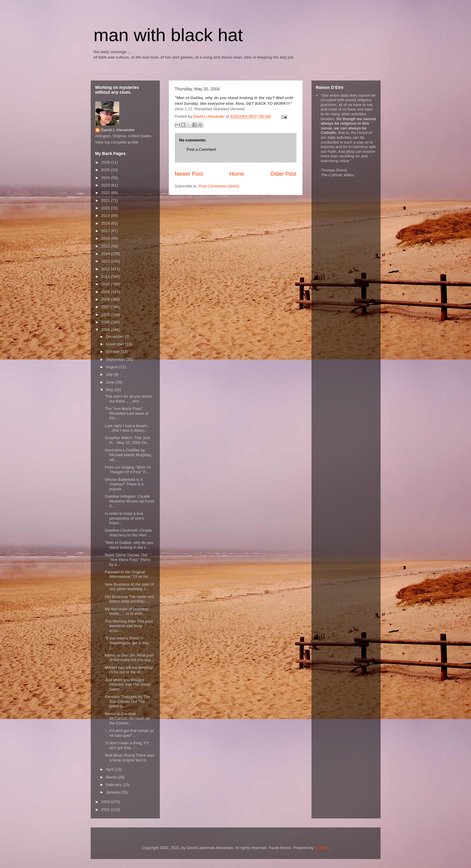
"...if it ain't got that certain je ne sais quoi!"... (129, 733)
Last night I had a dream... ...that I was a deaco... (128, 428)
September (116, 359)
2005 (106, 322)
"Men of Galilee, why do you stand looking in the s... (129, 545)
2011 (106, 276)
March (112, 777)
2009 (106, 292)
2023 (106, 185)
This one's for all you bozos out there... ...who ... (128, 399)
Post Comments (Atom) (219, 186)
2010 (106, 284)
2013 (106, 261)
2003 (106, 802)
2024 (106, 178)
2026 (106, 162)
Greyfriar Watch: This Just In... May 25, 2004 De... (127, 440)
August (112, 367)
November (115, 344)
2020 (106, 208)
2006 (106, 315)
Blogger (321, 848)
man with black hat (168, 35)
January (113, 792)
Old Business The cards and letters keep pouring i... (129, 599)
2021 (106, 200)
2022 (106, 193)
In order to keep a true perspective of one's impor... (124, 518)
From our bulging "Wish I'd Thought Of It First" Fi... (128, 470)
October (113, 352)
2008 (106, 299)
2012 (106, 269)
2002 (106, 810)
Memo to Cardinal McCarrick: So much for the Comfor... (128, 718)
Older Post (284, 174)
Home (237, 174)
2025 (106, 170)
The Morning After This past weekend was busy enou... (129, 626)
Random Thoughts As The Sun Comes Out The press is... (128, 701)
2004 (106, 330)
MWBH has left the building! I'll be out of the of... (129, 670)
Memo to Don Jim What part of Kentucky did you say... (129, 658)
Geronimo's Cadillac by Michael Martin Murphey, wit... (128, 455)
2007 (106, 307)
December (115, 337)
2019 (106, 215)
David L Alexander (118, 130)
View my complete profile (117, 142)
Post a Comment (201, 149)
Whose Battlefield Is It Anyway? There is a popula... (124, 484)
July (110, 374)
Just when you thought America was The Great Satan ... (128, 684)
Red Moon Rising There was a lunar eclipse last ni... (129, 758)
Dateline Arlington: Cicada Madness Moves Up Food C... (129, 501)
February (114, 785)
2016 (106, 238)
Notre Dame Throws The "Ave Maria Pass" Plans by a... (128, 560)
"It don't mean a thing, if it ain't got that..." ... (127, 745)
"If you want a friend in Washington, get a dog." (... (128, 643)
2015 (106, 246)
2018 (106, 223)
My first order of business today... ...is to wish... (127, 611)
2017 (106, 231)
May (110, 390)
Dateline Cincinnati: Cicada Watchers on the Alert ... (128, 533)
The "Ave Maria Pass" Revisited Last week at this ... (127, 413)
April (110, 769)
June (111, 382)
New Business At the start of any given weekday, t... (129, 587)
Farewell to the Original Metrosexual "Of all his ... (129, 574)
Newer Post (189, 174)
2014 (106, 254)
